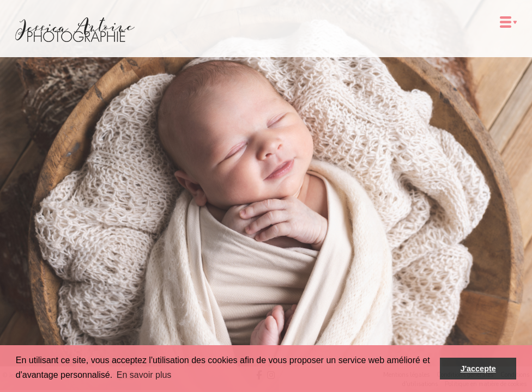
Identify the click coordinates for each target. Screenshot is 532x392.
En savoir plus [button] (144, 375)
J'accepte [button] (478, 369)
